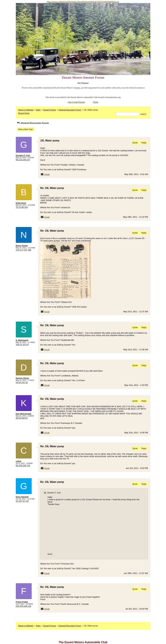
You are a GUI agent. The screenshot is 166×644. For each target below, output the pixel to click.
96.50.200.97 (22, 418)
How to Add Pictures (76, 102)
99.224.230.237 (23, 160)
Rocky (96, 102)
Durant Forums (50, 110)
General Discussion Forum (70, 110)
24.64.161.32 (22, 382)
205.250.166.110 (24, 606)
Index (38, 110)
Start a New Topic (26, 129)
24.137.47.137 (22, 501)
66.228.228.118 (23, 465)
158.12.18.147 (22, 344)
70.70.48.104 (22, 207)
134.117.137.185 (24, 250)
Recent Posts (24, 113)
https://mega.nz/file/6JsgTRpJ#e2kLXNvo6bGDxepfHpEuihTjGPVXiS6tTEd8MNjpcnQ (83, 2)
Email (47, 174)
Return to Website (26, 110)
